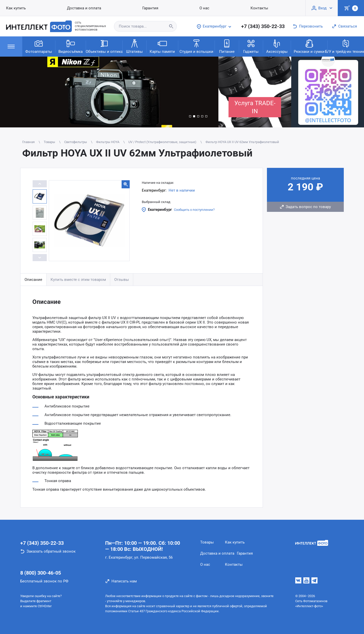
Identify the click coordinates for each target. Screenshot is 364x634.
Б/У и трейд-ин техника (346, 46)
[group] (109, 92)
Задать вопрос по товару (308, 207)
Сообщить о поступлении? (194, 210)
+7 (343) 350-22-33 (263, 26)
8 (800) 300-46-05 (41, 573)
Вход (322, 8)
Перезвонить (311, 26)
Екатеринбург (160, 210)
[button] (190, 116)
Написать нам (124, 581)
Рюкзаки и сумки (309, 46)
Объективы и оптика (104, 46)
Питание (227, 46)
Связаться (348, 26)
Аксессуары (277, 46)
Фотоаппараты (39, 46)
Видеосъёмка (71, 46)
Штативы (134, 46)
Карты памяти (162, 46)
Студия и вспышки (196, 46)
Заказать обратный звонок (51, 551)
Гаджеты (251, 46)
